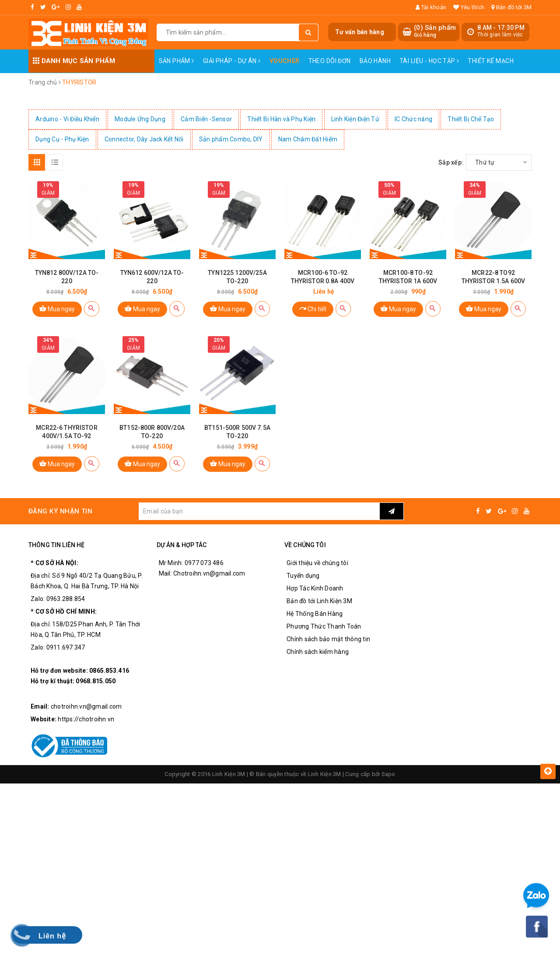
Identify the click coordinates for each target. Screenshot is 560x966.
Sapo (388, 774)
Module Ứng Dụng (140, 119)
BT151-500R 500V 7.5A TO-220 (237, 432)
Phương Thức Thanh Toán (324, 626)
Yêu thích (469, 7)
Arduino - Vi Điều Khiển (67, 119)
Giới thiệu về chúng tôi (317, 563)
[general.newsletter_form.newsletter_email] (259, 511)
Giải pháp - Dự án (232, 61)
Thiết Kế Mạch (490, 61)
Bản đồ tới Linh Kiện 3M (319, 601)
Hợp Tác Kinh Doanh (315, 588)
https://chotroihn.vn (86, 719)
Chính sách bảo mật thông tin (328, 639)
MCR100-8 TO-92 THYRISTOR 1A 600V (408, 277)
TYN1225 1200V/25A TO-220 (237, 277)
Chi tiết (313, 308)
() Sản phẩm (435, 31)
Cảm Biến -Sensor (206, 119)
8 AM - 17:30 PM (501, 28)
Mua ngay (57, 308)
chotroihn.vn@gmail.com (86, 706)
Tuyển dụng (303, 576)
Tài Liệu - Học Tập (429, 61)
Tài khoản (431, 7)
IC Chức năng (413, 119)
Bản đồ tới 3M (511, 7)
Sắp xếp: (451, 162)
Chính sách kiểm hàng (318, 652)
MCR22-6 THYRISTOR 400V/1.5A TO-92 (66, 432)
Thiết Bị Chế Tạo (471, 119)
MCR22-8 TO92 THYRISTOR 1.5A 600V (493, 277)
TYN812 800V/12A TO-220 (67, 277)
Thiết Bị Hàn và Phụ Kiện (281, 119)
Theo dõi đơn (330, 61)
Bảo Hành (375, 61)
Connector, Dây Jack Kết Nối (144, 139)
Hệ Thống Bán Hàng (315, 614)
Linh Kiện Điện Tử (355, 119)
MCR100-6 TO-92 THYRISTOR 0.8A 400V (323, 277)
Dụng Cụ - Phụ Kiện (62, 139)
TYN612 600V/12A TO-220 (152, 277)
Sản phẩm (177, 61)
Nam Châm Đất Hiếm (308, 139)
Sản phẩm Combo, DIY (231, 139)
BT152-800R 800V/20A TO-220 (152, 432)
